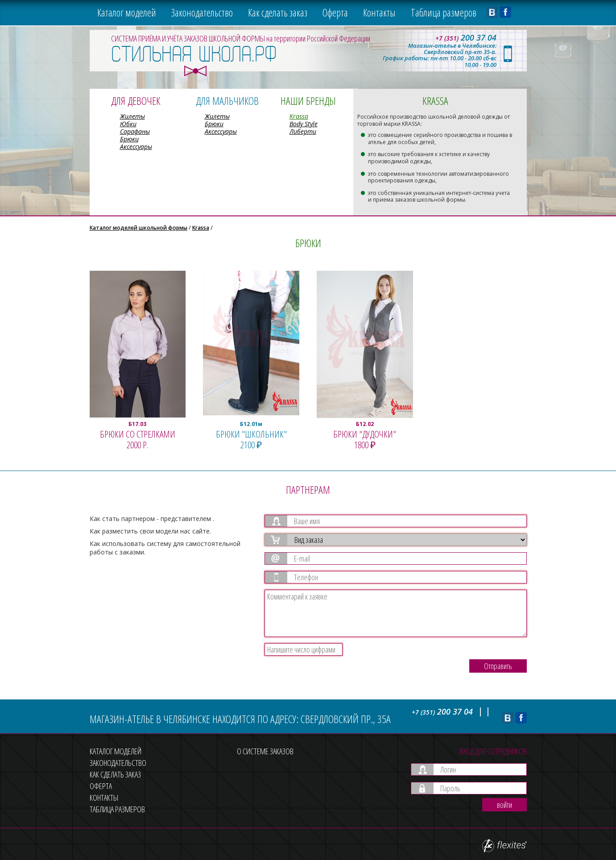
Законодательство (202, 12)
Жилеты (132, 116)
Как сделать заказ (278, 12)
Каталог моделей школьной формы (138, 228)
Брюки (129, 139)
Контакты (379, 12)
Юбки (128, 124)
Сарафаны (135, 131)
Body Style (304, 124)
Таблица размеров (444, 12)
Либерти (303, 131)
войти (504, 805)
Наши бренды (308, 101)
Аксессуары (136, 147)
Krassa (299, 116)
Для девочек (136, 101)
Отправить (498, 666)
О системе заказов (265, 751)
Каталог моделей (127, 12)
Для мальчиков (227, 101)
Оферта (335, 12)
